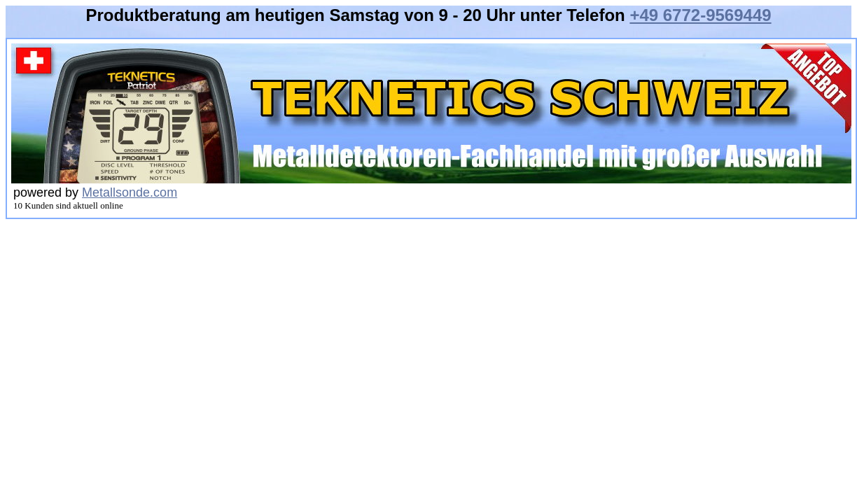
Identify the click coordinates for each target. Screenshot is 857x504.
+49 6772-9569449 (700, 15)
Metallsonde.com (130, 192)
